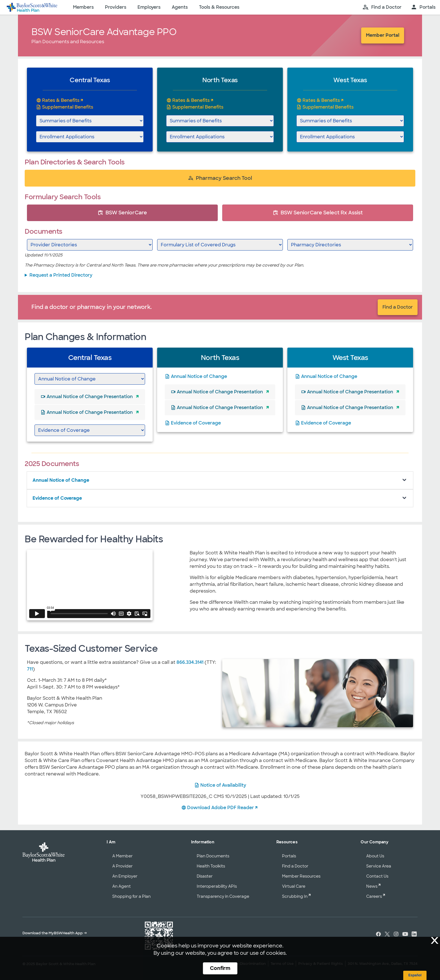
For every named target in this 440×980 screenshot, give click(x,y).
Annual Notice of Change (199, 376)
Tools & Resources (219, 7)
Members (83, 7)
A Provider (122, 866)
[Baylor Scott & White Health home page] (32, 7)
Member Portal (383, 35)
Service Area (379, 866)
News (372, 886)
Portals (289, 856)
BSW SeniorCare (122, 213)
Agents (180, 7)
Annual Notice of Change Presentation (90, 397)
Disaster (205, 876)
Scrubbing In (295, 896)
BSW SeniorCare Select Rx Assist (318, 213)
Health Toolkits (211, 866)
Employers (149, 7)
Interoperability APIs (217, 886)
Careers (374, 896)
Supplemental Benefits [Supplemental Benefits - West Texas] (328, 107)
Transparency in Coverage (223, 896)
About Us (375, 856)
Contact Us (377, 876)
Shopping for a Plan (131, 896)
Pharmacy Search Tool (220, 178)
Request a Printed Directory (61, 275)
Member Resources (301, 876)
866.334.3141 (190, 662)
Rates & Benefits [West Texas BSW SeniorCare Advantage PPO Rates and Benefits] (321, 100)
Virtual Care (294, 886)
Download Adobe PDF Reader (221, 808)
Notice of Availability (223, 785)
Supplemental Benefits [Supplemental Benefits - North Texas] (198, 107)
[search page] (382, 7)
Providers (116, 7)
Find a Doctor (398, 307)
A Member (122, 856)
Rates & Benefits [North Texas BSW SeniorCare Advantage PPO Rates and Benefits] (191, 100)
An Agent (122, 886)
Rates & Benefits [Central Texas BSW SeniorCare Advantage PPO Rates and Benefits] (61, 100)
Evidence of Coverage (196, 423)
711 (30, 669)
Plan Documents (213, 856)
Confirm (220, 968)
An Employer (125, 876)
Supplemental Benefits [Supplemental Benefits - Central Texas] (68, 107)
